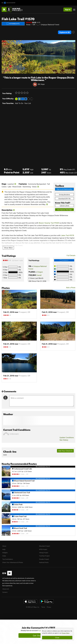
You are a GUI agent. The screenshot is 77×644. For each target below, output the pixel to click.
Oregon (40, 272)
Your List (28, 103)
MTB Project (43, 549)
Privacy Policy (66, 633)
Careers (5, 592)
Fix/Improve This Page (64, 210)
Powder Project (44, 559)
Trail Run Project (44, 556)
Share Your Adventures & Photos (13, 562)
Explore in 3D (65, 32)
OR (34, 25)
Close (57, 638)
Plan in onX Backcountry (64, 189)
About (4, 546)
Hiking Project (44, 553)
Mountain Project (45, 546)
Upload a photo (64, 206)
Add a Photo (71, 287)
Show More (8, 248)
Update (67, 437)
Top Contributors (8, 559)
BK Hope (41, 84)
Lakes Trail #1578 (67, 235)
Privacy (49, 607)
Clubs (4, 556)
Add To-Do (19, 103)
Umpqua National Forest (50, 25)
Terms (43, 607)
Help (4, 549)
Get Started (39, 635)
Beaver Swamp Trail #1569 (49, 223)
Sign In (68, 9)
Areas (28, 25)
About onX (6, 589)
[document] (57, 635)
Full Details (71, 255)
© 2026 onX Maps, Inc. (33, 607)
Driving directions (64, 195)
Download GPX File (64, 199)
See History (64, 440)
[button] (4, 57)
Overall (39, 275)
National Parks (44, 562)
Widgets (5, 553)
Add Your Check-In (65, 451)
